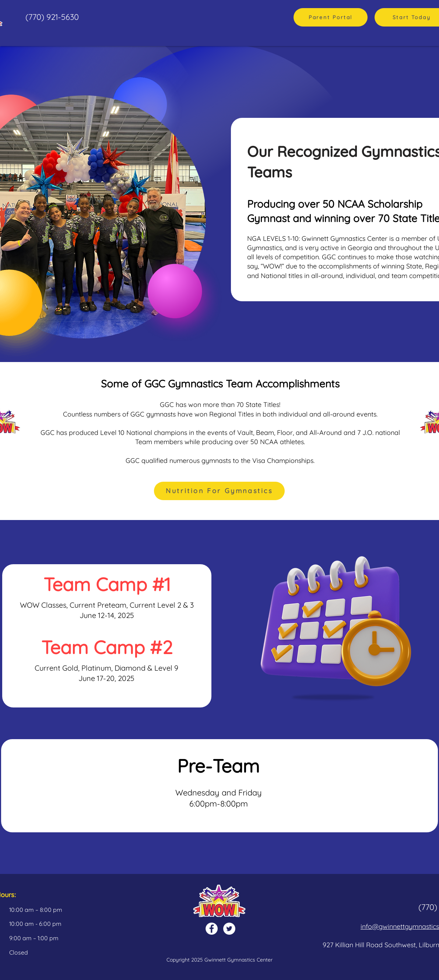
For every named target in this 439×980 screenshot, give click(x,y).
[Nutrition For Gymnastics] (219, 491)
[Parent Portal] (331, 17)
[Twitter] (229, 929)
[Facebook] (212, 929)
